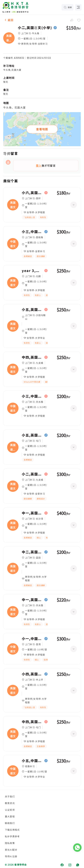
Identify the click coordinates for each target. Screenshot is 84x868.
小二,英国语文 (32, 474)
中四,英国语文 (32, 357)
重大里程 (10, 816)
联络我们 (10, 823)
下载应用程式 (12, 830)
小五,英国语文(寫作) (32, 435)
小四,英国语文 (32, 674)
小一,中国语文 (32, 639)
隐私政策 (10, 843)
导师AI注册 (11, 856)
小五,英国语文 (32, 310)
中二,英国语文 (32, 552)
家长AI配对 (11, 850)
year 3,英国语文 (32, 271)
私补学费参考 (12, 836)
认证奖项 (10, 810)
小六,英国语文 (32, 193)
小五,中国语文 (32, 761)
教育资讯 (10, 803)
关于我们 (10, 796)
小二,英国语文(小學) (35, 28)
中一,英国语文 (32, 513)
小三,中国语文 (32, 232)
